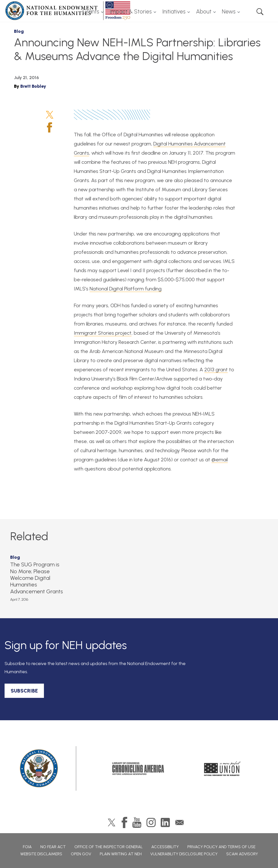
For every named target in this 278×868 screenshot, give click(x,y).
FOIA (27, 847)
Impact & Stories (131, 12)
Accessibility (165, 847)
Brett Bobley (33, 86)
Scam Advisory (242, 854)
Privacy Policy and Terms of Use (221, 847)
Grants (91, 12)
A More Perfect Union (223, 769)
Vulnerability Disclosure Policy (184, 854)
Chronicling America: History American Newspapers (138, 769)
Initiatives (174, 12)
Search (260, 12)
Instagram (151, 822)
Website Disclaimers (41, 854)
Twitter (50, 115)
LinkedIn (165, 822)
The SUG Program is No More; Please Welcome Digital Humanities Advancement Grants (37, 578)
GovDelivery (179, 822)
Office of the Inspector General (109, 847)
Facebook (50, 127)
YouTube (137, 822)
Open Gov (81, 854)
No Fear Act (53, 847)
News (229, 12)
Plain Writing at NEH (121, 854)
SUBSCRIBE (24, 691)
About (204, 12)
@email (220, 460)
